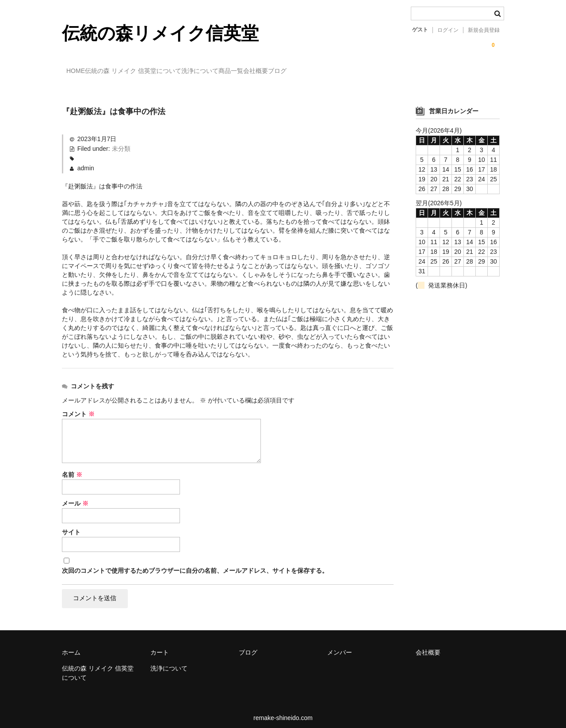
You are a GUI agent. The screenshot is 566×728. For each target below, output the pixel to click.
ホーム (71, 647)
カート (160, 647)
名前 (72, 467)
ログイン (448, 30)
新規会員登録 (484, 30)
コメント (78, 406)
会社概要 (333, 72)
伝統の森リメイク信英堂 (160, 33)
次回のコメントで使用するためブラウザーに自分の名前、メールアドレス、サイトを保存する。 (195, 563)
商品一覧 (290, 72)
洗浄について (241, 72)
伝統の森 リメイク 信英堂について (156, 72)
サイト (71, 524)
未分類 (121, 141)
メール (75, 495)
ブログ (373, 72)
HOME (80, 72)
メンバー (340, 647)
